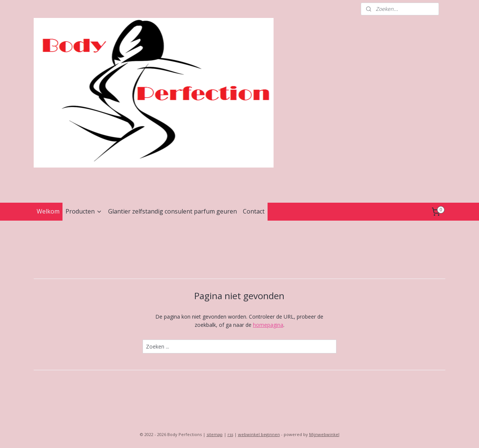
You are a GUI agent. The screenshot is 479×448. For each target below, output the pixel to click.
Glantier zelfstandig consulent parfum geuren (173, 211)
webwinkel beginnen (259, 434)
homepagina (268, 325)
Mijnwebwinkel (324, 434)
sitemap (215, 434)
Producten (84, 211)
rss (230, 434)
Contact (254, 211)
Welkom (48, 211)
